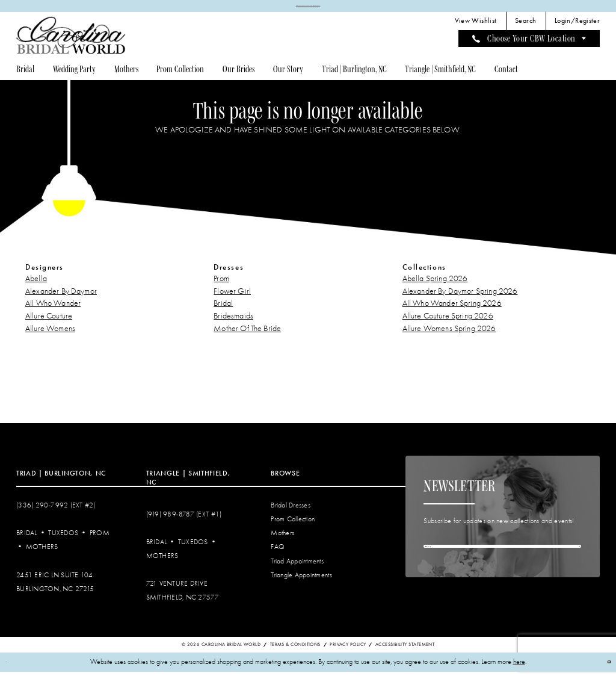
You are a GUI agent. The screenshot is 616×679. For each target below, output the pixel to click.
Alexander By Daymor (61, 298)
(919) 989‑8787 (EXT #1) (184, 522)
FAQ (278, 554)
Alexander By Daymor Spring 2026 (460, 298)
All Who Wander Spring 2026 (452, 310)
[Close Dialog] (13, 669)
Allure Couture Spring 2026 (448, 323)
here (519, 669)
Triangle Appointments (301, 582)
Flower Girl (232, 298)
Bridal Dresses (291, 513)
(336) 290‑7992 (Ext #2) (56, 513)
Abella (36, 286)
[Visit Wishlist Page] (475, 28)
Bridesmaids (233, 323)
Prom (221, 286)
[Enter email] (502, 563)
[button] (577, 28)
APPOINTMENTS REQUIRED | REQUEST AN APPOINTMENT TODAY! (308, 9)
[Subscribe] (570, 563)
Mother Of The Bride (247, 336)
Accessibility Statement (405, 652)
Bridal (223, 310)
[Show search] (526, 28)
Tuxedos (63, 540)
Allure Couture (49, 323)
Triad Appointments (297, 568)
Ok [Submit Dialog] (601, 669)
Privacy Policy (348, 652)
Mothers (42, 554)
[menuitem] (475, 28)
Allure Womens (50, 336)
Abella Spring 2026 (435, 286)
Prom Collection (293, 526)
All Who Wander (53, 310)
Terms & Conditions (295, 652)
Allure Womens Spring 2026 (449, 336)
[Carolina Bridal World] (71, 42)
